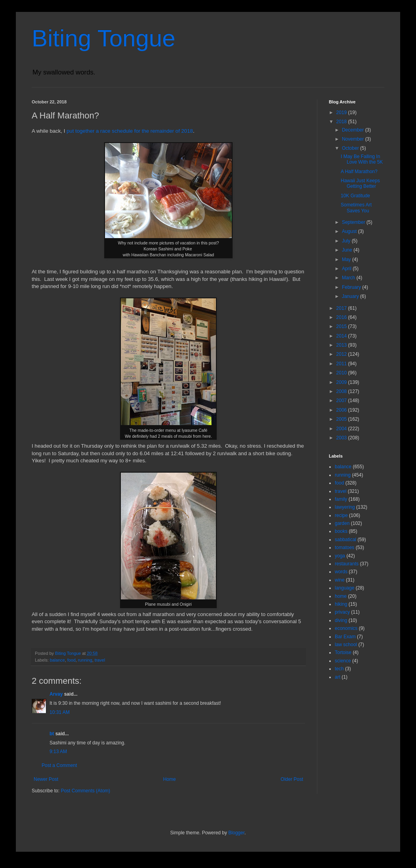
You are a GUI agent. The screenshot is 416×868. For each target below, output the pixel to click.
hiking (341, 604)
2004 (342, 429)
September (354, 222)
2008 (342, 391)
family (341, 499)
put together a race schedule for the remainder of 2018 (130, 131)
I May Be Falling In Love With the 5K (362, 159)
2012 (342, 354)
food (72, 660)
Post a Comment (59, 765)
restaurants (347, 564)
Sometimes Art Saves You (356, 208)
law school (346, 645)
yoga (340, 556)
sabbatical (345, 540)
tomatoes (344, 548)
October (351, 148)
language (344, 588)
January (351, 296)
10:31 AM (60, 712)
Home (170, 779)
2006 (342, 410)
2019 (342, 113)
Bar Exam (345, 637)
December (354, 130)
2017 (342, 308)
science (343, 661)
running (85, 660)
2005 (342, 419)
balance (57, 660)
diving (341, 620)
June (348, 250)
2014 (342, 336)
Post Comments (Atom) (85, 791)
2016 (342, 317)
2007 (342, 401)
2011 (342, 364)
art (338, 677)
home (341, 596)
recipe (341, 515)
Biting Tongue (104, 38)
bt (52, 734)
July (347, 241)
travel (100, 660)
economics (346, 628)
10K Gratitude (355, 196)
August (350, 231)
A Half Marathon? (359, 172)
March (349, 278)
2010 (342, 373)
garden (342, 523)
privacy (342, 612)
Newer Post (46, 779)
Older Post (292, 779)
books (341, 531)
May (347, 259)
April (347, 269)
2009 (342, 382)
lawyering (345, 507)
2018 (342, 122)
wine (340, 580)
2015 (342, 326)
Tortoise (343, 652)
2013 (342, 345)
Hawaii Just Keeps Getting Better (360, 183)
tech (339, 669)
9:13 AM (58, 752)
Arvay (56, 694)
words (341, 572)
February (352, 287)
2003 (342, 438)
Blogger (236, 833)
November (354, 139)
